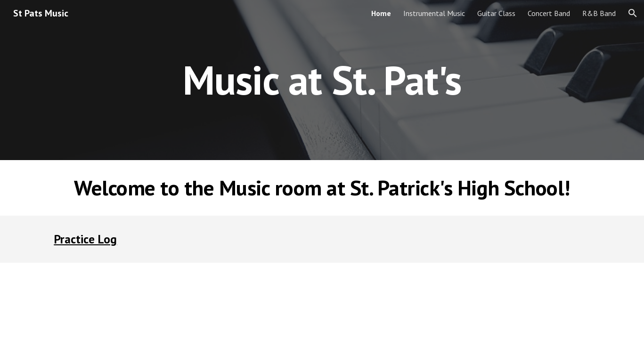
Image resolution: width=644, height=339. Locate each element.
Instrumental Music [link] (434, 13)
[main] (322, 80)
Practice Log (85, 239)
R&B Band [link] (599, 13)
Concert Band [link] (549, 13)
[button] (633, 13)
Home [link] (381, 13)
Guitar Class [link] (496, 13)
